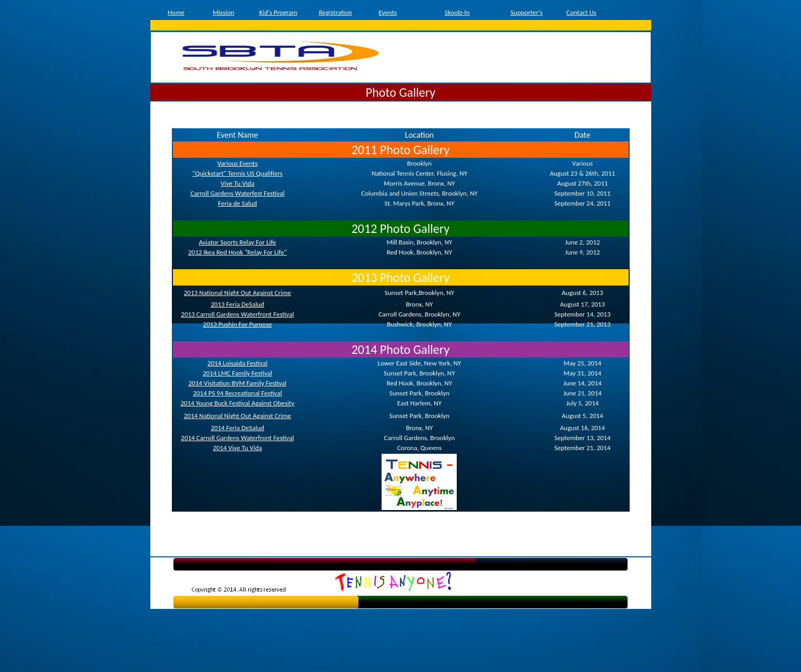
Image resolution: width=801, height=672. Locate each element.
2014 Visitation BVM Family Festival (237, 383)
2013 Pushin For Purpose (237, 324)
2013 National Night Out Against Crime (238, 293)
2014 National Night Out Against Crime (238, 416)
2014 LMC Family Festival (238, 373)
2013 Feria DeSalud (238, 304)
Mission (224, 12)
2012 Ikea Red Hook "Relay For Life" (238, 252)
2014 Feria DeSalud (238, 428)
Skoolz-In (457, 12)
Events (388, 12)
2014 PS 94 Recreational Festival (237, 393)
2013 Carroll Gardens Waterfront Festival (237, 314)
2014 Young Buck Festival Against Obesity (237, 403)
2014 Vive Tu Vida (238, 448)
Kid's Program (278, 12)
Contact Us (581, 12)
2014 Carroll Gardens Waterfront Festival (237, 438)
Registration (336, 12)
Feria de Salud (238, 203)
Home (176, 12)
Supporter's (526, 12)
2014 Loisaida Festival (238, 363)
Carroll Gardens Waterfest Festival (237, 193)
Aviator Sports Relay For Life (237, 242)
